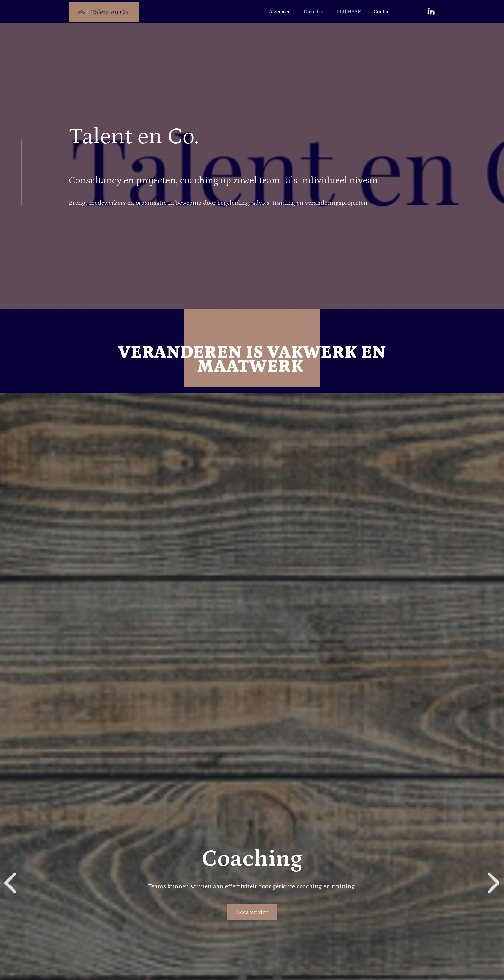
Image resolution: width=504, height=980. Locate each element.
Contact (382, 12)
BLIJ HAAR (349, 12)
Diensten (314, 12)
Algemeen (280, 12)
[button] (10, 883)
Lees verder (252, 912)
